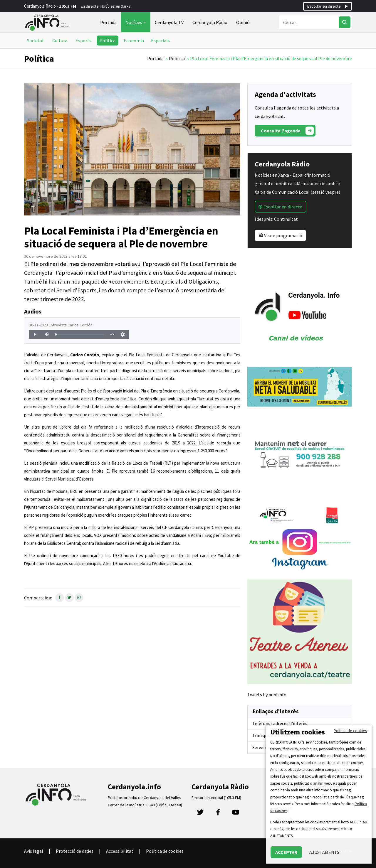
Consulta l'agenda (287, 131)
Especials (160, 41)
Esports (83, 41)
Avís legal (34, 851)
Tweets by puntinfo (267, 695)
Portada (108, 22)
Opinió (243, 22)
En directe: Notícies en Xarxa (106, 6)
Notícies (136, 22)
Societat (36, 41)
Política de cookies (165, 851)
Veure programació (280, 235)
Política (108, 41)
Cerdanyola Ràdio (210, 22)
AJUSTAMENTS (324, 852)
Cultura (60, 41)
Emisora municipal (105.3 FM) (216, 798)
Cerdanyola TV (169, 22)
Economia (134, 41)
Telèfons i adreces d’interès (280, 723)
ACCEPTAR (286, 852)
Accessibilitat (120, 851)
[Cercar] (345, 22)
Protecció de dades (75, 851)
